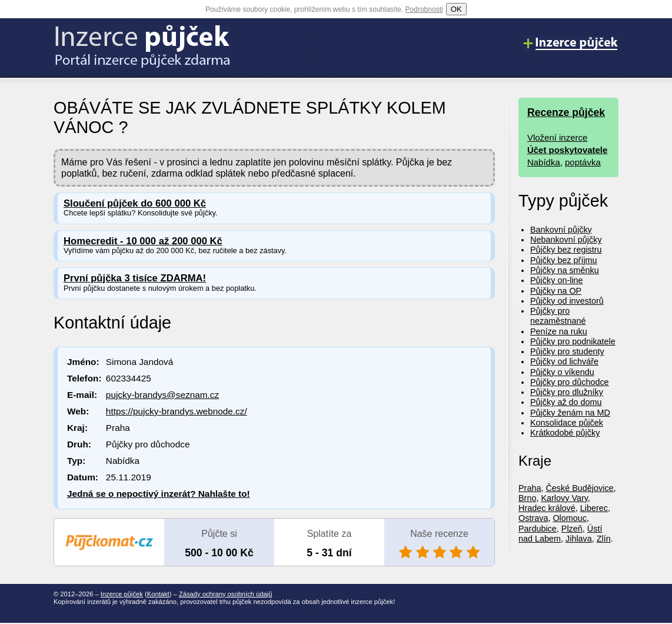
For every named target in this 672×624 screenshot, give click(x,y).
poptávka (583, 162)
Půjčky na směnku (565, 270)
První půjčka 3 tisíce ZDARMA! (135, 278)
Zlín (604, 539)
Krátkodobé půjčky (565, 433)
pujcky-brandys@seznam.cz (162, 395)
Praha (530, 488)
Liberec (594, 508)
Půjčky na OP (556, 291)
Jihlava (579, 539)
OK (456, 9)
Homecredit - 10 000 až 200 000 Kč (143, 241)
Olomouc (570, 518)
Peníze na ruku (559, 331)
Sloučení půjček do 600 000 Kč (135, 203)
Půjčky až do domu (566, 402)
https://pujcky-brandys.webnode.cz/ (177, 411)
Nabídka (544, 162)
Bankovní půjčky (561, 230)
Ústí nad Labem (560, 534)
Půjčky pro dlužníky (567, 392)
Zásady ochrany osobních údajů (226, 594)
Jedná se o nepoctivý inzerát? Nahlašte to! (159, 494)
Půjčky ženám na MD (570, 413)
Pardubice (538, 529)
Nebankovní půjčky (566, 240)
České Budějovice (579, 488)
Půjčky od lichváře (564, 361)
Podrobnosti (424, 9)
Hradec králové (547, 508)
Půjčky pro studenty (567, 351)
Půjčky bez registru (566, 250)
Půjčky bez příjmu (564, 260)
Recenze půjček (566, 112)
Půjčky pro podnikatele (573, 341)
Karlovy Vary (564, 498)
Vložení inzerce (557, 137)
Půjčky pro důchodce (570, 382)
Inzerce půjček (122, 594)
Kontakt (158, 594)
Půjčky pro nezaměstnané (558, 316)
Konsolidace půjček (567, 423)
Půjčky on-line (557, 280)
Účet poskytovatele (567, 150)
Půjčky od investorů (567, 301)
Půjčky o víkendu (562, 372)
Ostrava (533, 518)
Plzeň (572, 529)
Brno (527, 498)
